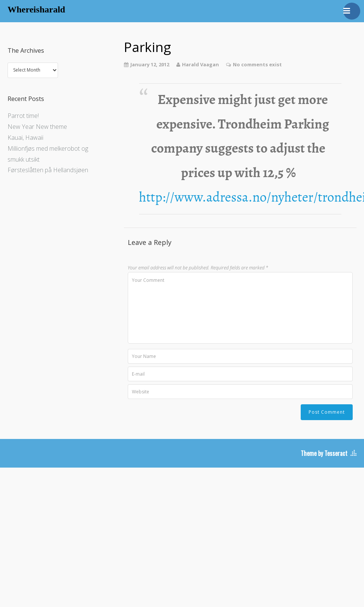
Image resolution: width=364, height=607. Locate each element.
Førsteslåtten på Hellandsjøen (48, 170)
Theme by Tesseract (324, 453)
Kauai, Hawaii (25, 138)
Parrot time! (23, 116)
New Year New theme (37, 127)
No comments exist (257, 64)
